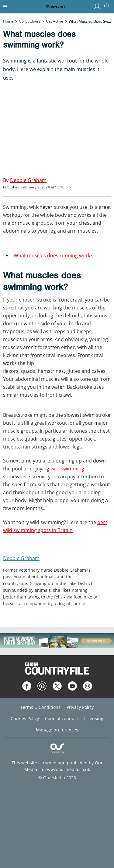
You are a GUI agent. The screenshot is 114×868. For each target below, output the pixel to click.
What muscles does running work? (53, 255)
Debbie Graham (21, 558)
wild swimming (67, 469)
